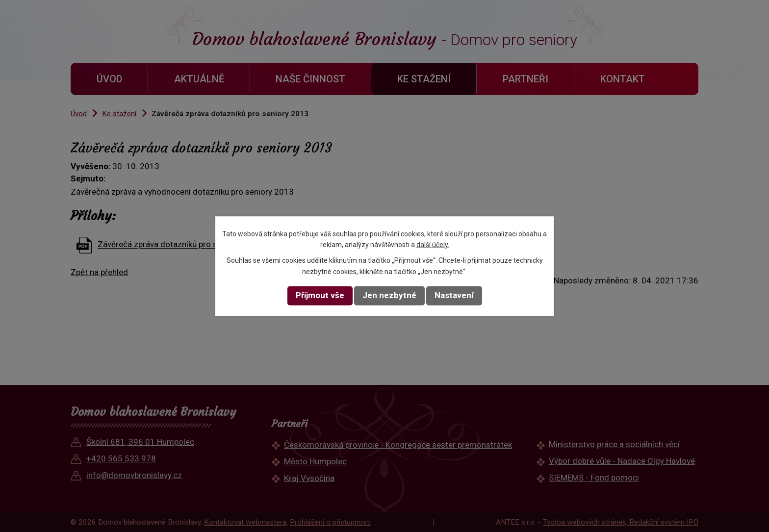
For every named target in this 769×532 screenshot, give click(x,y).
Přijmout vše (320, 295)
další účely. (433, 245)
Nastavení (454, 295)
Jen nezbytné (389, 295)
